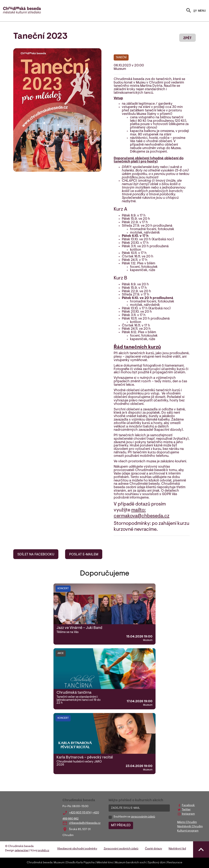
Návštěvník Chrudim (190, 827)
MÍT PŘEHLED (121, 825)
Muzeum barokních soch (130, 863)
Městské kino (105, 863)
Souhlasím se (134, 817)
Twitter (186, 810)
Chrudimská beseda (40, 863)
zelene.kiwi (22, 851)
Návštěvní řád (177, 849)
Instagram (188, 814)
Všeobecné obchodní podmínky (77, 849)
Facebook (188, 805)
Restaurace (175, 863)
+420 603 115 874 (80, 813)
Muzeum (59, 863)
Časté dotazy (153, 849)
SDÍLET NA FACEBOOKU (36, 555)
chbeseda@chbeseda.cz (85, 823)
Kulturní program (188, 831)
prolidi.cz (44, 851)
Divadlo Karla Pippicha (80, 863)
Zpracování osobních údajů (121, 849)
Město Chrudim (187, 822)
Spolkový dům (157, 863)
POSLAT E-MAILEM (84, 555)
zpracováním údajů (143, 817)
